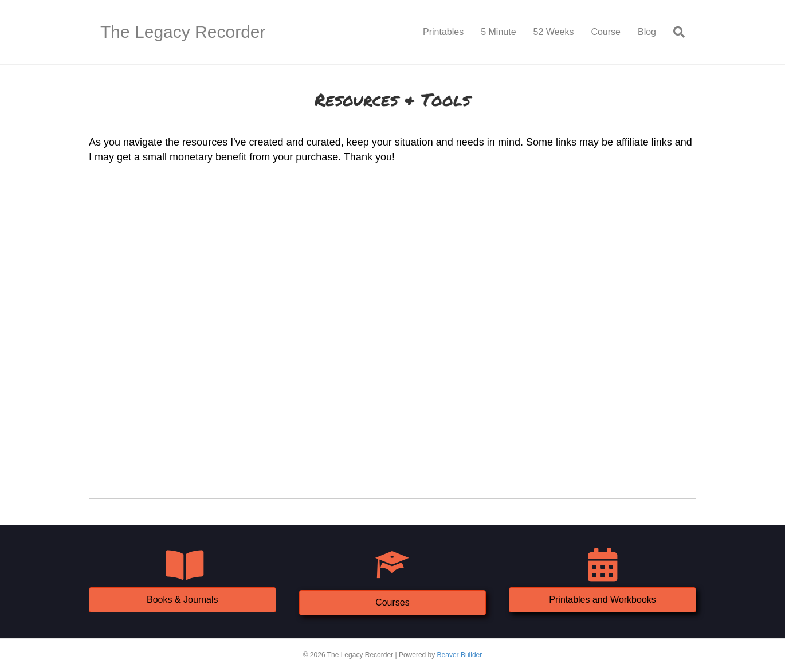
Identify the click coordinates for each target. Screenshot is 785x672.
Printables (443, 32)
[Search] (675, 32)
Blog (647, 32)
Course (606, 32)
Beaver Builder (460, 655)
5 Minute (498, 32)
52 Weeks (554, 32)
